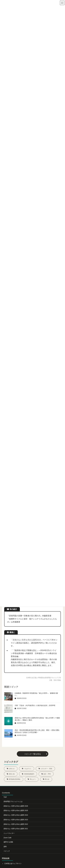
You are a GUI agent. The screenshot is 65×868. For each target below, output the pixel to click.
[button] (33, 754)
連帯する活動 (8, 842)
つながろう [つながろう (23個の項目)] (28, 769)
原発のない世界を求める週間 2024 (16, 815)
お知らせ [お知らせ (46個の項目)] (12, 769)
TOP (5, 797)
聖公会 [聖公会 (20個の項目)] (47, 779)
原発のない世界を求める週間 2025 (16, 811)
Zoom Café (7, 838)
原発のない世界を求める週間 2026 (16, 806)
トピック (7, 851)
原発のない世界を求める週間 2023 (16, 820)
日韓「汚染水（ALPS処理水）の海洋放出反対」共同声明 (35, 705)
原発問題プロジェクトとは (13, 802)
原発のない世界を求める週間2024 (27, 640)
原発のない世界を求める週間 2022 (16, 824)
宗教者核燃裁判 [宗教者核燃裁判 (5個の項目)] (29, 774)
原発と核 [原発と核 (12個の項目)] (12, 774)
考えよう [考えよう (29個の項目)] (33, 779)
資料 (5, 847)
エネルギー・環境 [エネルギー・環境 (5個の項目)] (46, 769)
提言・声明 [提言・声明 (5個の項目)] (47, 774)
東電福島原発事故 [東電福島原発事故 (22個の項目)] (15, 779)
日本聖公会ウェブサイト (13, 864)
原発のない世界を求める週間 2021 (16, 829)
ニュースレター (9, 833)
